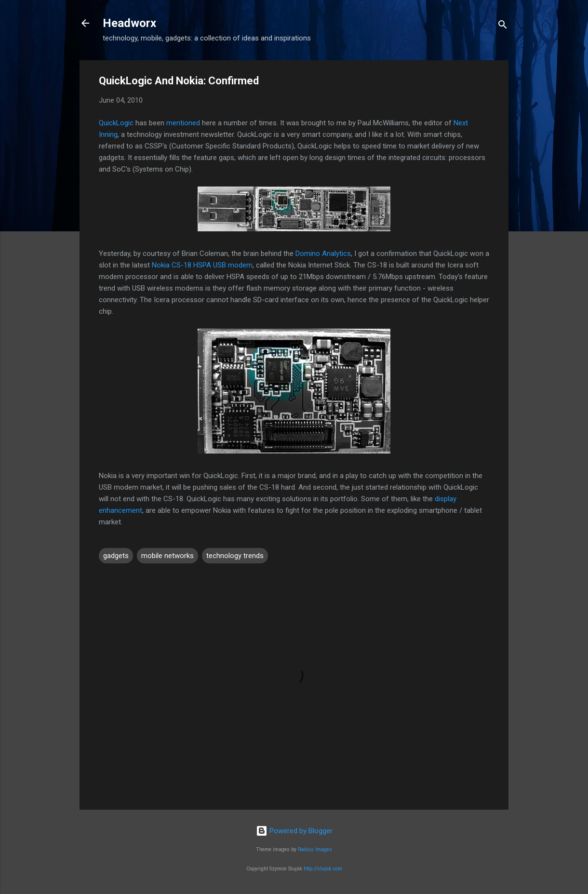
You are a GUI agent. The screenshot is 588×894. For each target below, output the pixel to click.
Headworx (129, 23)
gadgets (116, 556)
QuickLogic (116, 123)
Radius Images (315, 849)
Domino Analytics (323, 254)
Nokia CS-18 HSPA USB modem (202, 265)
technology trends (235, 556)
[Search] (503, 26)
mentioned (183, 123)
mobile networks (167, 556)
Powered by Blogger (294, 831)
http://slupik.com (323, 869)
